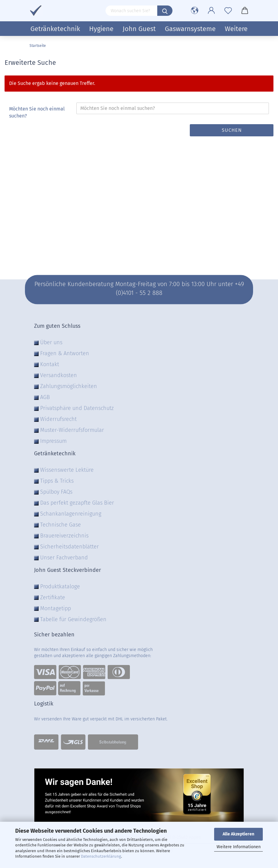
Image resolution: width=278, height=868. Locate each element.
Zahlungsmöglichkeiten (69, 386)
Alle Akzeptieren (238, 834)
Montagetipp (56, 608)
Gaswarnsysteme (190, 29)
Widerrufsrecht (58, 419)
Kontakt (50, 364)
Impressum (53, 441)
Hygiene (101, 29)
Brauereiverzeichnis (64, 536)
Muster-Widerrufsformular (72, 430)
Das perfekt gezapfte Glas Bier (77, 503)
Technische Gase (61, 525)
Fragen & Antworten (65, 353)
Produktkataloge (60, 586)
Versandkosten (59, 375)
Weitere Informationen (239, 847)
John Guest (139, 29)
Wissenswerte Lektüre (67, 470)
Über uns (51, 342)
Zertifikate (53, 597)
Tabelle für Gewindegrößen (73, 619)
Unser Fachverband (64, 558)
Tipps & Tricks (57, 481)
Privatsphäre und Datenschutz (77, 408)
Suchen (232, 130)
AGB (45, 397)
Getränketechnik (55, 29)
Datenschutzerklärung (101, 856)
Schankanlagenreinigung (71, 514)
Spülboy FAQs (56, 492)
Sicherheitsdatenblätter (69, 547)
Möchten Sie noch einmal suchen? (37, 112)
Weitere (236, 29)
